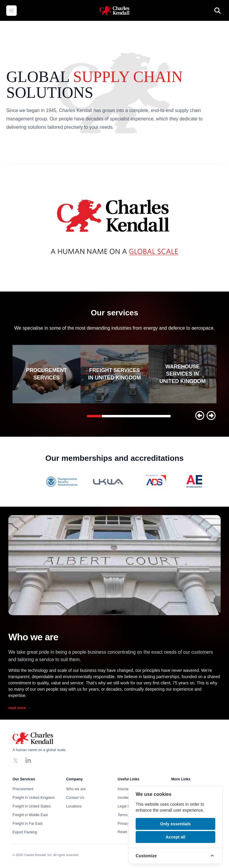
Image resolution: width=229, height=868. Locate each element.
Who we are (76, 789)
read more (20, 708)
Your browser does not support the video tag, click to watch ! (114, 228)
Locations (74, 806)
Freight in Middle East (30, 815)
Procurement (23, 789)
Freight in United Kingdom (34, 798)
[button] (200, 416)
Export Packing (25, 832)
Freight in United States (32, 806)
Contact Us (75, 798)
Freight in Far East (28, 824)
